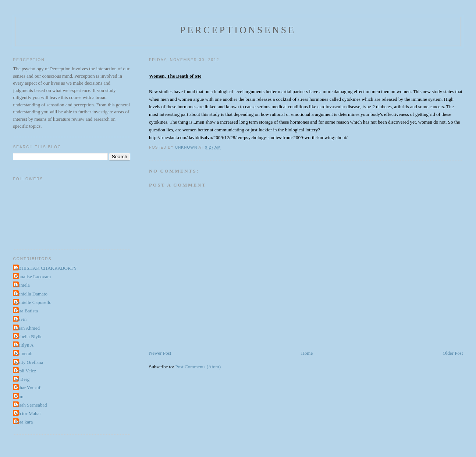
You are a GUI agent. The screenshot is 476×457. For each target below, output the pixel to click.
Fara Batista (26, 311)
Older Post (453, 353)
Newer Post (160, 353)
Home (307, 353)
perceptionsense (238, 30)
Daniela (22, 285)
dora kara (24, 422)
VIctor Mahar (28, 413)
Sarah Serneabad (31, 405)
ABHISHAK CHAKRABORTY (46, 268)
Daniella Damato (31, 294)
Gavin (21, 319)
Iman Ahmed (27, 328)
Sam (19, 396)
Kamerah (24, 353)
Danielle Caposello (33, 302)
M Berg (22, 379)
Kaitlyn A (24, 345)
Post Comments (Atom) (198, 367)
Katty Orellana (29, 362)
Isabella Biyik (28, 336)
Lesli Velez (25, 371)
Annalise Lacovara (33, 277)
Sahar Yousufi (28, 388)
